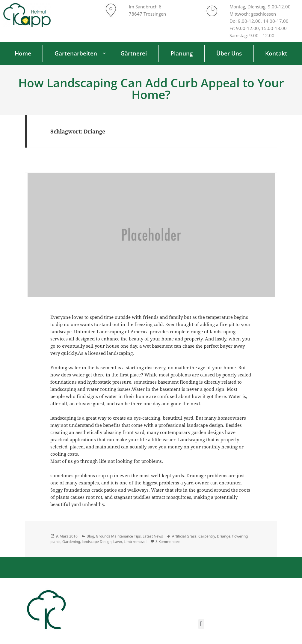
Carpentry (207, 536)
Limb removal (135, 542)
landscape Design (97, 542)
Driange (224, 536)
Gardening (71, 542)
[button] (201, 624)
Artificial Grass (184, 536)
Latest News (153, 536)
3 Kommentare (168, 542)
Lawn (118, 542)
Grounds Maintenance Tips (118, 536)
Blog (90, 536)
